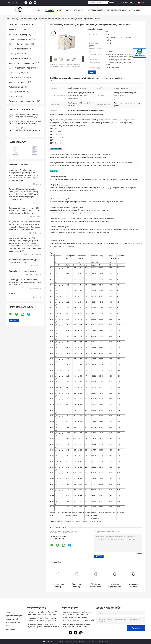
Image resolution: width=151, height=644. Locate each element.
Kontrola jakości (96, 10)
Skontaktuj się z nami (116, 10)
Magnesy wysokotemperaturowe (22, 63)
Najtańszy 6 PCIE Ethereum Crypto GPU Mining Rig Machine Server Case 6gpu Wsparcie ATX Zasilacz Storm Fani (42, 613)
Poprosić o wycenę (127, 3)
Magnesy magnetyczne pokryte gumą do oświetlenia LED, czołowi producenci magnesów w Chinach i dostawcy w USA (78, 626)
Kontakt (92, 72)
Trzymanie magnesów (18, 77)
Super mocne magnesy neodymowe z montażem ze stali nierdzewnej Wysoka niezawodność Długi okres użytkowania (133, 585)
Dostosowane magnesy (18, 58)
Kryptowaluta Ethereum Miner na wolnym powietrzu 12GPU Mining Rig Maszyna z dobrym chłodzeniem (43, 620)
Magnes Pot (14, 96)
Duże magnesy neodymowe (20, 39)
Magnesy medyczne (17, 92)
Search (111, 3)
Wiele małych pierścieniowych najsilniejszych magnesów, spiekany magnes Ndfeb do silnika (96, 585)
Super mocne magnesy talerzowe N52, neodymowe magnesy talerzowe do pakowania (77, 585)
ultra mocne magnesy (95, 521)
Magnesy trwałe (15, 54)
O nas (60, 10)
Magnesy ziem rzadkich (19, 49)
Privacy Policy (47, 642)
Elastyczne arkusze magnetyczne (22, 101)
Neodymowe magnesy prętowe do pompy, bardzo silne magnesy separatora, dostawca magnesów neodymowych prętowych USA (114, 585)
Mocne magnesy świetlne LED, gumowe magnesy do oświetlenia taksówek (77, 613)
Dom (40, 10)
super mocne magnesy (64, 521)
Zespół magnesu (16, 30)
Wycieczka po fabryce (75, 10)
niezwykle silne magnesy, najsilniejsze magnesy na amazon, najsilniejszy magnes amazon (28, 117)
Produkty (50, 10)
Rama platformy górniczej (19, 44)
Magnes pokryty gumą (18, 82)
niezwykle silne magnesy (80, 521)
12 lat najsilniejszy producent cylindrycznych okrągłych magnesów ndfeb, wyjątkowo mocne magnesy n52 (28, 130)
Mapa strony (11, 629)
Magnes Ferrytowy (16, 73)
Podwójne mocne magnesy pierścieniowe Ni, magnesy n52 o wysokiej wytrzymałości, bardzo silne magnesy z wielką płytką (58, 585)
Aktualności (135, 10)
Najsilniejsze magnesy (28, 19)
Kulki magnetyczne (17, 87)
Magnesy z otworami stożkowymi (23, 68)
